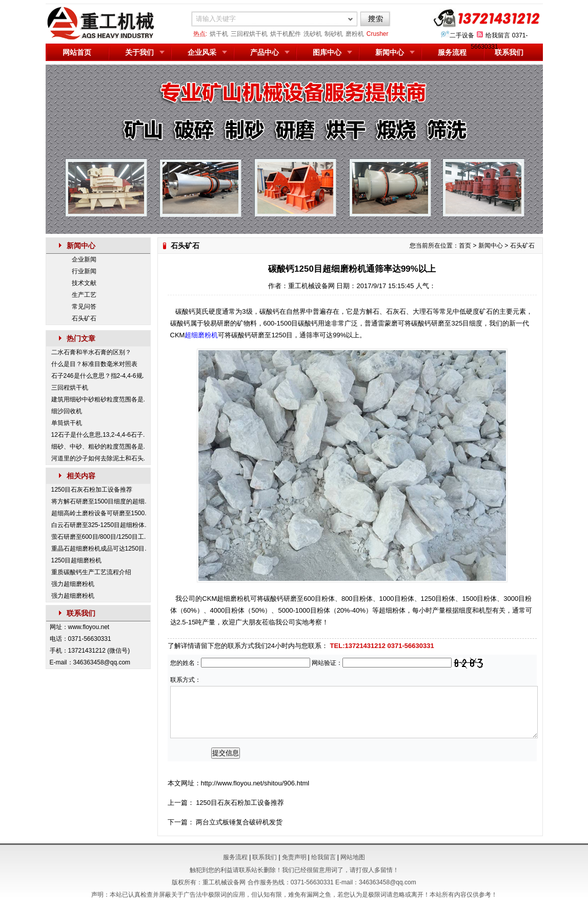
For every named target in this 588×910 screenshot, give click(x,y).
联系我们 (509, 52)
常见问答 (84, 307)
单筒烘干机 (67, 423)
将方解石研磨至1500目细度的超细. (99, 501)
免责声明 (294, 857)
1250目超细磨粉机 (77, 560)
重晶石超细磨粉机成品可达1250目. (99, 549)
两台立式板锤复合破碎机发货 (239, 822)
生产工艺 (84, 295)
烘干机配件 (286, 34)
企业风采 (202, 52)
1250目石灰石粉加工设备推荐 (92, 490)
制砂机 (334, 34)
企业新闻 (84, 259)
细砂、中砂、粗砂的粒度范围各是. (98, 447)
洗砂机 (313, 34)
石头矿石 (84, 318)
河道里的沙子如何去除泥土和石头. (98, 458)
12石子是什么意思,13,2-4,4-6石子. (98, 435)
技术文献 (84, 283)
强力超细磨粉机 (73, 584)
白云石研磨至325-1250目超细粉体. (99, 525)
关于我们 (139, 52)
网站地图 (353, 857)
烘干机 (219, 34)
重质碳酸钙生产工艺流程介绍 (91, 572)
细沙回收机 (67, 411)
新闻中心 (390, 52)
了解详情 (181, 646)
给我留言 (498, 35)
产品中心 (265, 52)
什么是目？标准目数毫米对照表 (94, 364)
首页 (465, 246)
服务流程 (452, 52)
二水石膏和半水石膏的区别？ (91, 352)
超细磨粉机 (201, 335)
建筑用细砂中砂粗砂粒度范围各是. (98, 399)
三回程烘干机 (249, 34)
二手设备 (462, 35)
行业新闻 (84, 271)
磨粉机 (355, 34)
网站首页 (77, 52)
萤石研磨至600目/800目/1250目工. (99, 537)
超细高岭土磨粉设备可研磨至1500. (99, 513)
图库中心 (327, 52)
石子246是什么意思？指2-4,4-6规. (98, 376)
